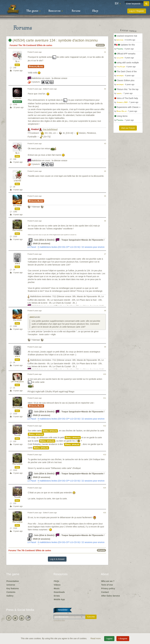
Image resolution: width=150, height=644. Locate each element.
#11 (105, 398)
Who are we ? (108, 581)
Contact (105, 592)
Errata (57, 596)
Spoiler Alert (36, 67)
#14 (105, 488)
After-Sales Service (111, 596)
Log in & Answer (57, 559)
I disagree (123, 639)
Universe (11, 585)
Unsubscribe (59, 620)
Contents (11, 592)
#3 (105, 144)
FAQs (56, 581)
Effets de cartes (45, 45)
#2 (105, 89)
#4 (105, 171)
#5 (105, 196)
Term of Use (107, 585)
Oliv (17, 62)
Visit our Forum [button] (128, 128)
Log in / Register (137, 11)
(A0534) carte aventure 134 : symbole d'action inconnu (53, 40)
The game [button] (33, 11)
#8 (105, 311)
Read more (96, 638)
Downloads (59, 592)
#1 (105, 52)
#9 (105, 347)
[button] (118, 4)
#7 (105, 254)
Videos (57, 585)
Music (57, 588)
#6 (105, 221)
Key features (13, 588)
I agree (109, 639)
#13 (105, 455)
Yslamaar (17, 206)
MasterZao (17, 230)
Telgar (17, 435)
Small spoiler (50, 431)
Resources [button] (56, 11)
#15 (105, 513)
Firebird (17, 98)
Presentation (13, 581)
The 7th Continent (27, 45)
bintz (17, 264)
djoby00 (17, 181)
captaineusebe (17, 382)
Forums (76, 11)
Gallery (10, 596)
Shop (95, 11)
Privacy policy (108, 588)
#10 (105, 374)
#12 (105, 426)
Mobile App (59, 599)
